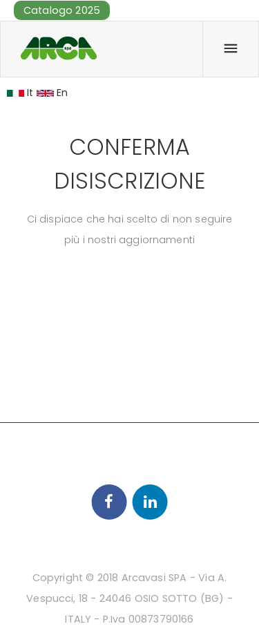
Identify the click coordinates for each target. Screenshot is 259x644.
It (20, 93)
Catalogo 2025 (62, 10)
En (52, 93)
